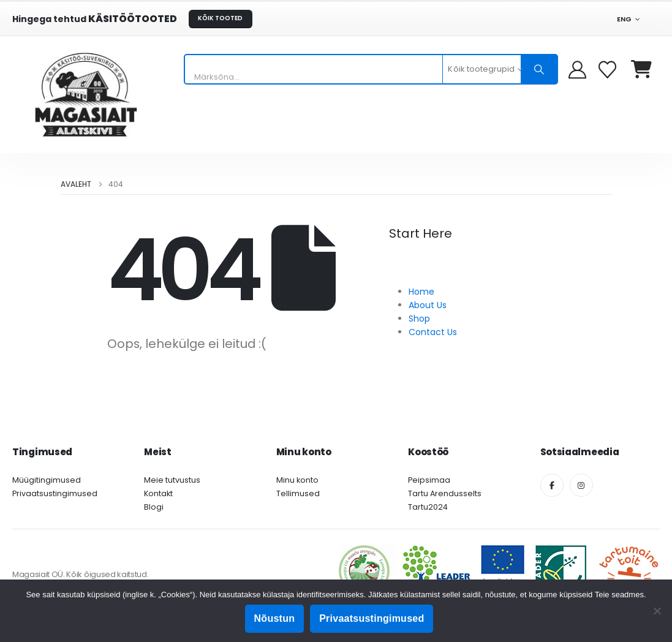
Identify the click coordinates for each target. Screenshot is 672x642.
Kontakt (158, 493)
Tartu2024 (428, 507)
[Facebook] (552, 485)
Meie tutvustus (172, 480)
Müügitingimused (47, 480)
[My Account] (577, 70)
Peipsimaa (429, 480)
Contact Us (433, 332)
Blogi (154, 507)
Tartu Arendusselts (445, 493)
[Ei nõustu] (657, 611)
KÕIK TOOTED (220, 18)
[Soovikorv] (609, 70)
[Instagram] (581, 485)
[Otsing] (539, 69)
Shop (419, 319)
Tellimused (298, 493)
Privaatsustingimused (55, 493)
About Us (428, 305)
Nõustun (275, 618)
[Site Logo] (86, 95)
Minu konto (297, 480)
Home (421, 292)
